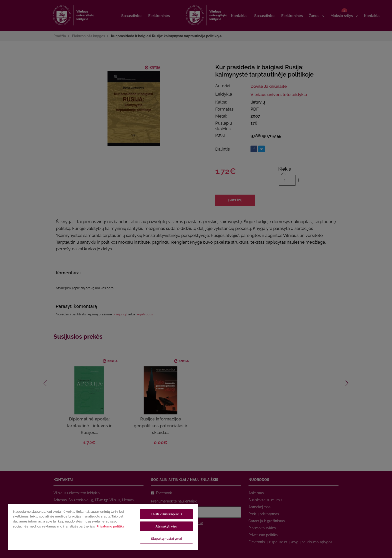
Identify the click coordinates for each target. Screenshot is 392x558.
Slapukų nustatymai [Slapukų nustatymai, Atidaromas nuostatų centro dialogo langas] (166, 539)
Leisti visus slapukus (166, 514)
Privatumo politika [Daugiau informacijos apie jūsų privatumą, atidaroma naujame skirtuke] (110, 526)
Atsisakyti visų (166, 526)
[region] (103, 527)
